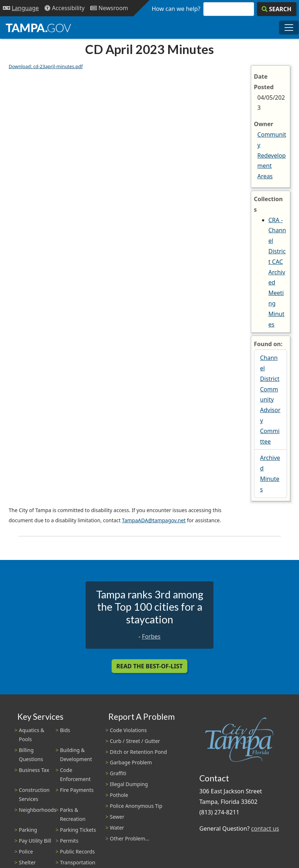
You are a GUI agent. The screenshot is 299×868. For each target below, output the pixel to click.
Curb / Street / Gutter (135, 741)
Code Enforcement (76, 774)
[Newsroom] (109, 8)
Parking (28, 830)
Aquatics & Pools (32, 735)
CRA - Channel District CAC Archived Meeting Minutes (277, 272)
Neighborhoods (38, 810)
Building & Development (76, 755)
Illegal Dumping (129, 784)
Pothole (119, 795)
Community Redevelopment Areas (272, 155)
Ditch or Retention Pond (138, 752)
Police (26, 852)
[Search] (277, 9)
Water (117, 828)
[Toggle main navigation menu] (289, 28)
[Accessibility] (65, 8)
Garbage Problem (131, 762)
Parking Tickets (78, 830)
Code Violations (128, 730)
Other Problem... (130, 838)
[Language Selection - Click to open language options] (21, 8)
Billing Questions (31, 755)
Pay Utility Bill (35, 841)
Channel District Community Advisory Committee (270, 399)
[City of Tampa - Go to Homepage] (38, 28)
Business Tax (34, 770)
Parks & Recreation (73, 814)
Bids (65, 730)
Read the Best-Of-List (149, 666)
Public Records (78, 852)
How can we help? (176, 9)
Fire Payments (77, 790)
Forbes (151, 636)
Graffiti (118, 773)
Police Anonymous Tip (136, 806)
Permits (69, 841)
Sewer (117, 817)
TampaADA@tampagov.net (154, 520)
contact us (265, 828)
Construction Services (34, 794)
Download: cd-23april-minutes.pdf (46, 66)
